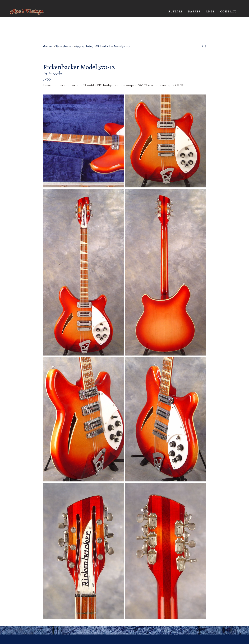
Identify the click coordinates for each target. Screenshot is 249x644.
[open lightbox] (83, 141)
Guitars (48, 46)
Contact (228, 11)
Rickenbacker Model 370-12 (113, 46)
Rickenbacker (64, 46)
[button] (175, 12)
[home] (27, 12)
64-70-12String (84, 46)
